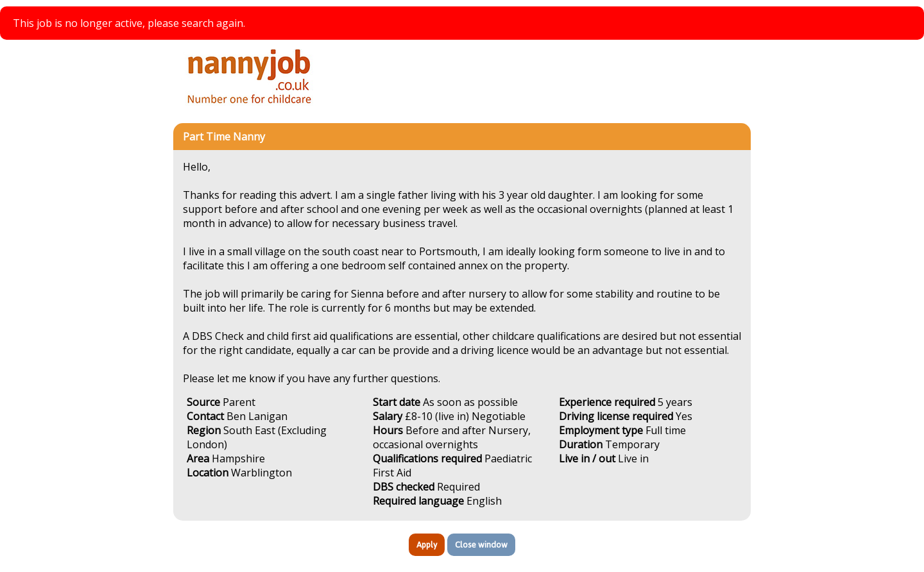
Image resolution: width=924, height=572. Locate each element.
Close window (481, 545)
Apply (427, 545)
